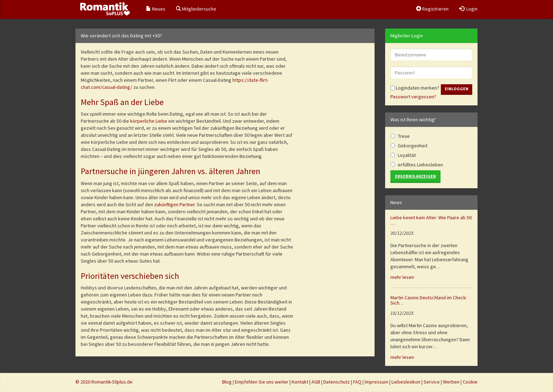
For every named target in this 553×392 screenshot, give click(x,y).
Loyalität (407, 155)
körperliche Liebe (149, 121)
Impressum (376, 382)
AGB (316, 382)
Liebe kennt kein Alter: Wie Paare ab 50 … (431, 220)
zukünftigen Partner (174, 204)
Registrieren (432, 9)
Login (468, 9)
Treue (404, 136)
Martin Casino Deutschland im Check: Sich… (429, 300)
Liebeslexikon (406, 382)
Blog (227, 382)
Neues (156, 9)
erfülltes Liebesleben (420, 165)
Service (432, 382)
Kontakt (300, 382)
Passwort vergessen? (413, 97)
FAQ (357, 382)
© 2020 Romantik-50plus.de (104, 382)
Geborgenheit (413, 146)
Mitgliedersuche (196, 9)
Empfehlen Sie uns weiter (262, 382)
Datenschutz (337, 382)
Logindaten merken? (415, 88)
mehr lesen (402, 277)
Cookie (470, 382)
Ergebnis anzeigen (415, 176)
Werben (451, 382)
